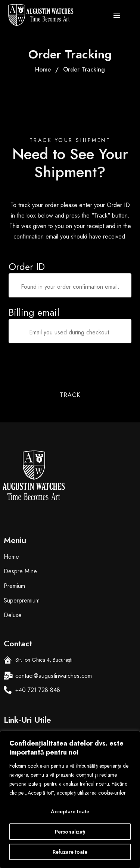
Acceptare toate (70, 811)
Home (43, 69)
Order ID (27, 267)
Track (70, 395)
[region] (70, 799)
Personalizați (70, 832)
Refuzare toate (70, 852)
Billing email (34, 312)
